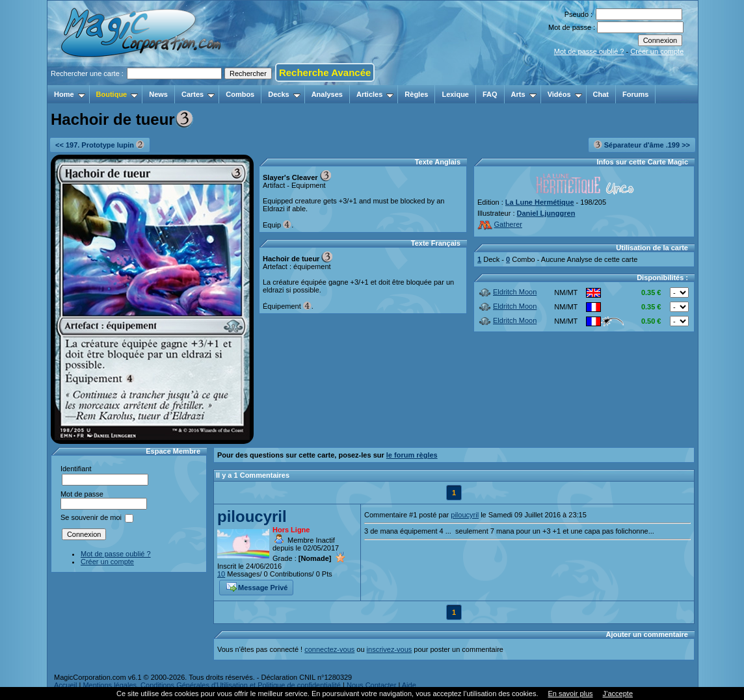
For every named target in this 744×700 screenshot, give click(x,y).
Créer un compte (657, 51)
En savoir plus (570, 694)
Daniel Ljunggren (546, 213)
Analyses (327, 94)
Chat (601, 94)
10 (221, 574)
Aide (409, 685)
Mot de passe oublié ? (589, 51)
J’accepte (618, 694)
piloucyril (252, 516)
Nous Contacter (371, 685)
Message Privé (257, 586)
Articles (375, 94)
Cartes (198, 94)
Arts (524, 94)
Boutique (117, 94)
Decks (284, 94)
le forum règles (412, 455)
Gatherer (500, 224)
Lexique (455, 94)
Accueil (65, 685)
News (158, 94)
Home (70, 94)
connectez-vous (329, 649)
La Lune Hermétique (540, 202)
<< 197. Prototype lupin (100, 145)
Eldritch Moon (507, 292)
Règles (416, 94)
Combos (240, 94)
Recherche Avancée (325, 72)
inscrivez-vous (390, 649)
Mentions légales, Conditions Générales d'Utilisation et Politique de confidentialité (212, 685)
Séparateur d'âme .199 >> (642, 145)
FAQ (490, 94)
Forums (635, 94)
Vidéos (565, 94)
